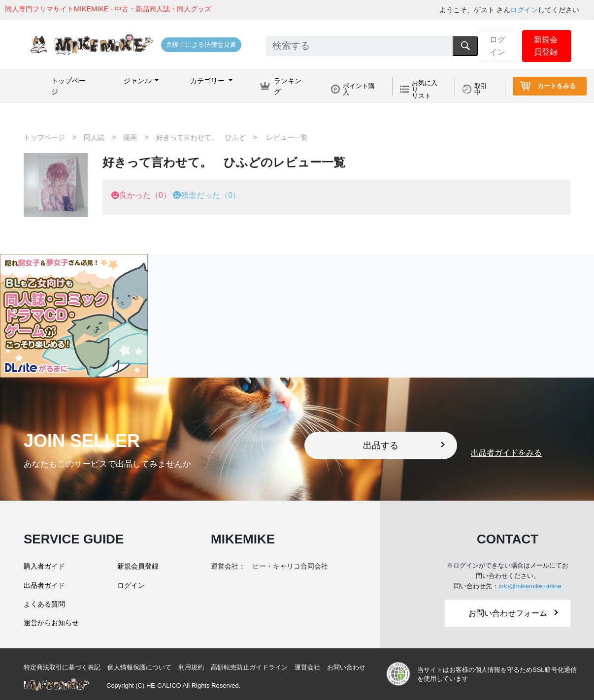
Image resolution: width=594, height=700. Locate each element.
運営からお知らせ (51, 623)
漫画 (130, 137)
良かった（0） (145, 195)
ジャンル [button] (138, 81)
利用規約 (191, 667)
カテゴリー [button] (208, 81)
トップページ (68, 86)
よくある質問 (44, 604)
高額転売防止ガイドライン (249, 667)
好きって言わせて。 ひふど (201, 137)
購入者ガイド (44, 566)
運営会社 (307, 667)
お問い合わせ (346, 667)
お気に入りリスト (425, 89)
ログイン (524, 10)
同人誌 (94, 137)
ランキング (288, 86)
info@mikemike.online (530, 586)
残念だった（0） (211, 195)
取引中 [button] (481, 89)
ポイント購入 (359, 89)
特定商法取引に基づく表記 (62, 667)
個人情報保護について (139, 667)
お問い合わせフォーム (513, 613)
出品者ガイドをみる (506, 453)
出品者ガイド (44, 585)
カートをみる (557, 86)
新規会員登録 (546, 46)
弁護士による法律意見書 (201, 45)
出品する (404, 445)
